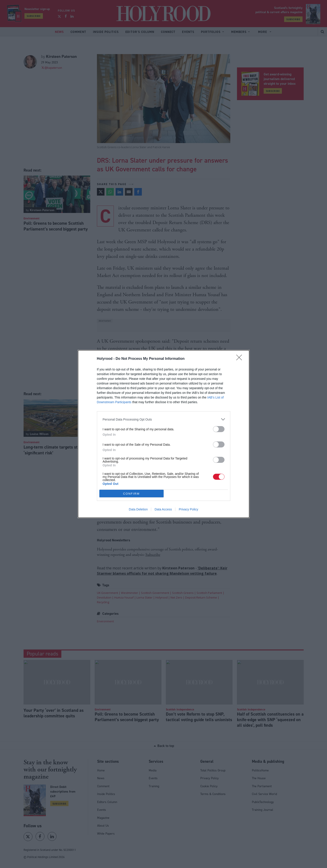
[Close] (241, 359)
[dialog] (164, 434)
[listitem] (164, 419)
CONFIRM (131, 494)
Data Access (163, 509)
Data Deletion (138, 509)
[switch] (219, 429)
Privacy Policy (188, 509)
